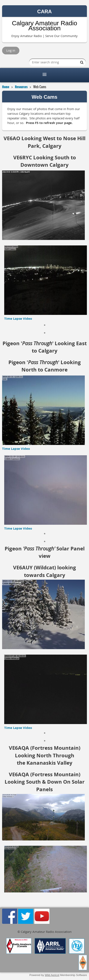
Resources (21, 87)
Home (6, 87)
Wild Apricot (52, 975)
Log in (11, 50)
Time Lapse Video (18, 319)
